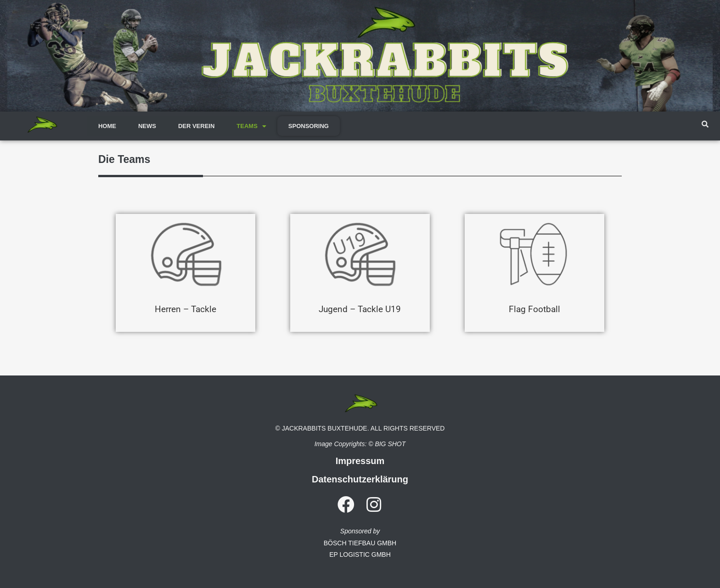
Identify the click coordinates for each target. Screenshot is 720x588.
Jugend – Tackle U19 (360, 309)
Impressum (360, 461)
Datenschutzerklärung (360, 479)
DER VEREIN (196, 126)
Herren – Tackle (186, 309)
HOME (107, 126)
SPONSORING (309, 126)
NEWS (147, 126)
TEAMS (251, 126)
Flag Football (534, 309)
